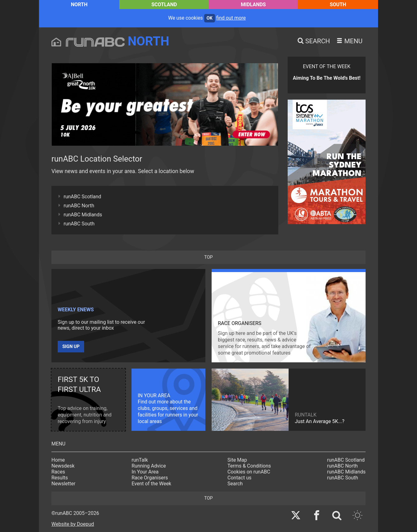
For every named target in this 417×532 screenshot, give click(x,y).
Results (60, 478)
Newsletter (63, 484)
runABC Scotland (82, 197)
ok (210, 18)
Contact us (240, 478)
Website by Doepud (73, 524)
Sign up (71, 347)
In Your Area (145, 472)
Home (58, 460)
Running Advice (149, 466)
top (208, 257)
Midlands (253, 5)
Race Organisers (150, 478)
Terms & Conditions (249, 466)
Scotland (164, 5)
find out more (231, 18)
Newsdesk (63, 466)
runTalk (140, 460)
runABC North (79, 206)
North (79, 5)
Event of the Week (151, 484)
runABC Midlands (83, 215)
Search (235, 484)
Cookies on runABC (249, 472)
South (338, 5)
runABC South (79, 224)
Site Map (237, 460)
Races (58, 472)
